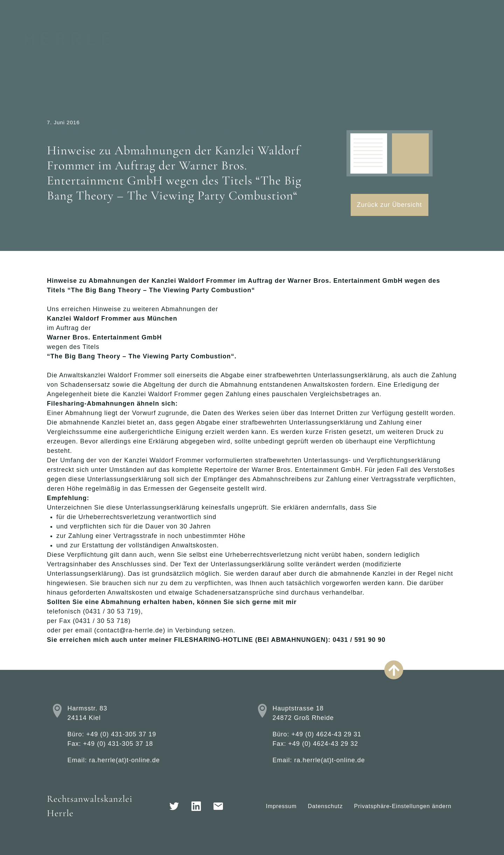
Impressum (281, 806)
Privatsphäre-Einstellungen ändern (403, 806)
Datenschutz (325, 806)
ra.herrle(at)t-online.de (125, 760)
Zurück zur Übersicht (390, 205)
